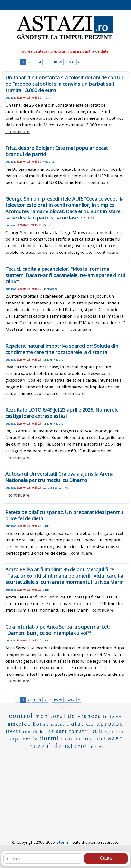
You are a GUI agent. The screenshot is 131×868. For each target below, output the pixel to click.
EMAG (65, 707)
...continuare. (18, 131)
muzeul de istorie (57, 746)
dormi (49, 738)
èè (119, 716)
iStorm (62, 842)
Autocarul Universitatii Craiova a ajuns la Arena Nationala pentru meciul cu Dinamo (59, 477)
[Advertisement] (65, 787)
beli (97, 731)
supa (15, 738)
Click (46, 526)
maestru (60, 724)
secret (96, 746)
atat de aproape (97, 723)
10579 (58, 62)
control (21, 716)
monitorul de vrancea (68, 716)
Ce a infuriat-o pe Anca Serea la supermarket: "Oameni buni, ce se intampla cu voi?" (58, 630)
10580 (70, 62)
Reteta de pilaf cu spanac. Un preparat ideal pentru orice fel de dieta (64, 515)
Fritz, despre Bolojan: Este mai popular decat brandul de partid (57, 151)
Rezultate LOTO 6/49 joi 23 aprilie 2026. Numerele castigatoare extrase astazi (62, 413)
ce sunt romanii (69, 731)
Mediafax (49, 162)
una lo (30, 739)
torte (68, 739)
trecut (14, 731)
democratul (91, 739)
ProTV (47, 97)
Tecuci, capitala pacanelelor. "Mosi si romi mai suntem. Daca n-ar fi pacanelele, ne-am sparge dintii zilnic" (65, 275)
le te (109, 716)
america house (29, 724)
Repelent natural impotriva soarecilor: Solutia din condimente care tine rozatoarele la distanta (62, 349)
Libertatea (49, 289)
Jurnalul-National (53, 359)
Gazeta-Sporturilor (55, 487)
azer (115, 738)
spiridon (115, 731)
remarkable (35, 732)
